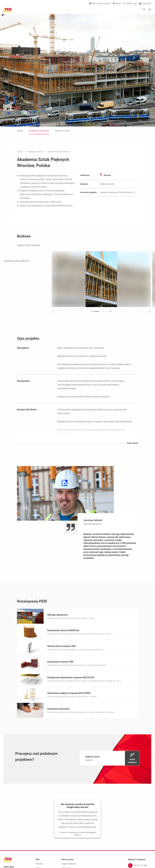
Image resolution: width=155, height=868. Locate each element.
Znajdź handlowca (69, 865)
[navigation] (110, 759)
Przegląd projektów (35, 152)
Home (20, 152)
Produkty (39, 865)
